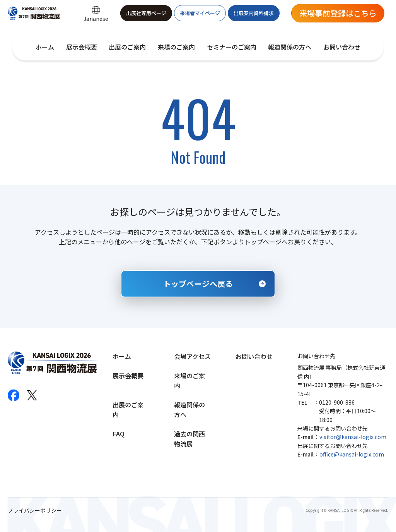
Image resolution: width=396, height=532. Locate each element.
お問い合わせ (342, 47)
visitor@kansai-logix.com (353, 437)
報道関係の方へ (290, 47)
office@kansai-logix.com (352, 454)
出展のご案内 (127, 47)
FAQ (119, 434)
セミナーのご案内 (232, 47)
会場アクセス (192, 356)
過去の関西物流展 (189, 439)
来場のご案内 (176, 47)
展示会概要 (82, 47)
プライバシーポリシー (35, 511)
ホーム (45, 47)
